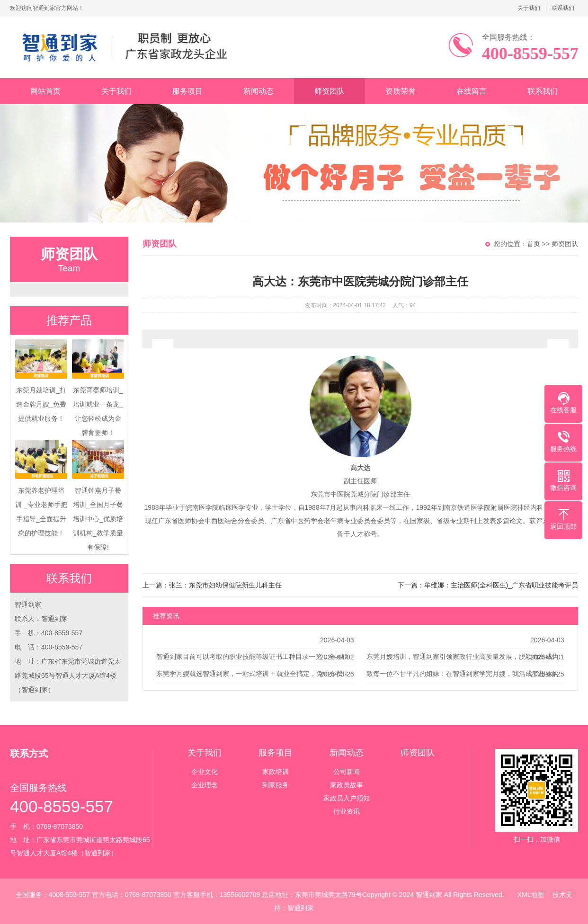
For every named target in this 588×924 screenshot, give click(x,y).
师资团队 (330, 91)
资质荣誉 (401, 91)
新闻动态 (258, 91)
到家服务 (276, 785)
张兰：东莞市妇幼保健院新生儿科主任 (225, 585)
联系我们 (563, 8)
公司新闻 (347, 772)
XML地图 (531, 895)
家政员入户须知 (347, 798)
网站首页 (45, 91)
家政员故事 (347, 785)
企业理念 (205, 785)
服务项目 (187, 91)
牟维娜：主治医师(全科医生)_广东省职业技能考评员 (501, 585)
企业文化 (205, 772)
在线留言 (472, 91)
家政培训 (276, 772)
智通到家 (301, 908)
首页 (534, 244)
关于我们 (529, 8)
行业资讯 (347, 811)
